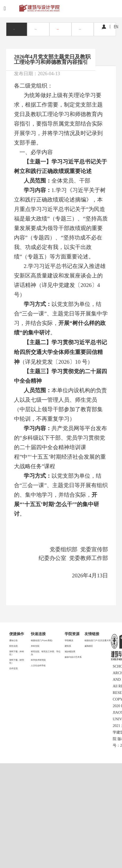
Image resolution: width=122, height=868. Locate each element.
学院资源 (72, 634)
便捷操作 (17, 634)
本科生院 (35, 646)
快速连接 (38, 634)
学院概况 (69, 641)
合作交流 (13, 668)
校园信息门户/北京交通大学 (97, 641)
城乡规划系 (70, 652)
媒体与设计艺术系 (73, 657)
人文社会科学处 (38, 666)
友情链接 (92, 634)
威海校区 (89, 646)
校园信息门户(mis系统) (42, 641)
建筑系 (68, 646)
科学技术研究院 (38, 660)
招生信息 (13, 646)
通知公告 (13, 641)
